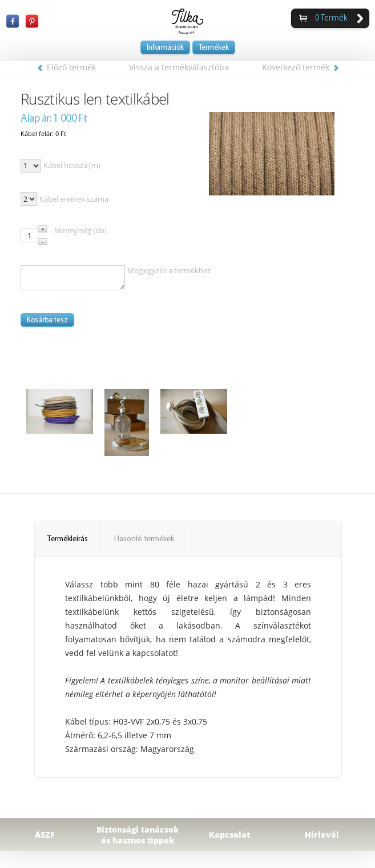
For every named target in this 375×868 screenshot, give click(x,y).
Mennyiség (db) (80, 230)
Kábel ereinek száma (74, 199)
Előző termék (67, 67)
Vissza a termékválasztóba (179, 67)
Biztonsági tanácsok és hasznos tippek (138, 835)
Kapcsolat (229, 835)
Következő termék (300, 67)
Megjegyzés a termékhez (169, 270)
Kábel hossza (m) (72, 165)
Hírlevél (322, 835)
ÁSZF (45, 835)
